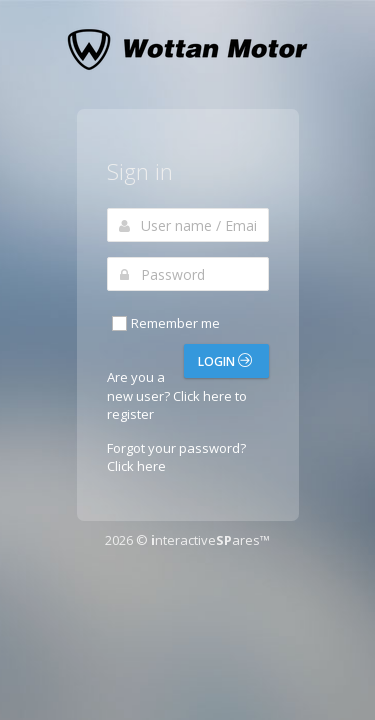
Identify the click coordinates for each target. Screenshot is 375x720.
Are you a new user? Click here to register (177, 395)
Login (225, 361)
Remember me (165, 323)
